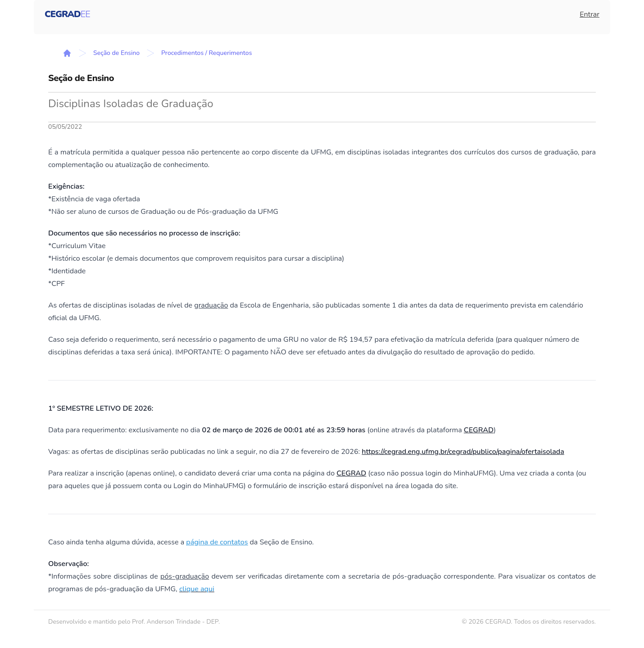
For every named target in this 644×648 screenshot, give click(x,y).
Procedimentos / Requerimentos (206, 53)
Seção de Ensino (116, 53)
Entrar (590, 14)
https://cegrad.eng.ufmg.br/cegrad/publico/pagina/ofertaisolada (463, 452)
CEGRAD (479, 430)
